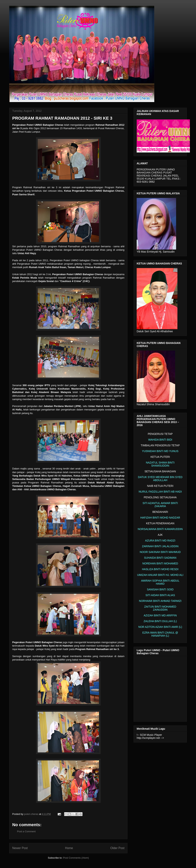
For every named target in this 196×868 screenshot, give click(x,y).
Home (69, 848)
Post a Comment (26, 831)
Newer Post (20, 848)
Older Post (117, 848)
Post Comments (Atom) (76, 858)
